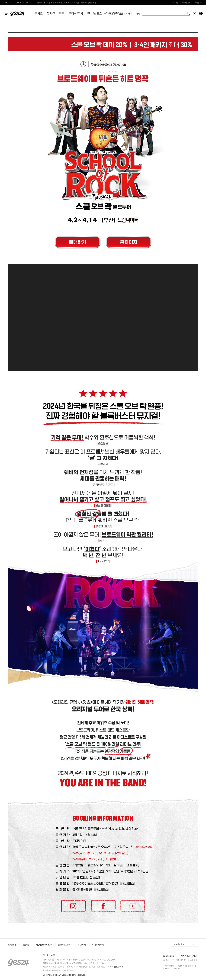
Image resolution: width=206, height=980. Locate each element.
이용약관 (26, 945)
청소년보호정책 (65, 945)
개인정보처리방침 (44, 945)
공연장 (113, 13)
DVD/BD (26, 3)
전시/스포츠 (95, 13)
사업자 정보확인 (115, 967)
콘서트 (39, 13)
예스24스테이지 (59, 3)
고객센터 (198, 3)
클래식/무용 (76, 13)
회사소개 (12, 945)
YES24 (8, 3)
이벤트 (129, 13)
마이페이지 (186, 3)
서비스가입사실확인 (189, 956)
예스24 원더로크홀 (89, 3)
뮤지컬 (51, 13)
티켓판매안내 (98, 945)
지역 (104, 13)
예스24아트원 (73, 3)
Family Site (179, 944)
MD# (138, 13)
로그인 (175, 3)
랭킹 (121, 13)
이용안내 (82, 945)
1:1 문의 (100, 963)
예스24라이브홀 (44, 3)
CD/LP (17, 3)
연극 (62, 13)
